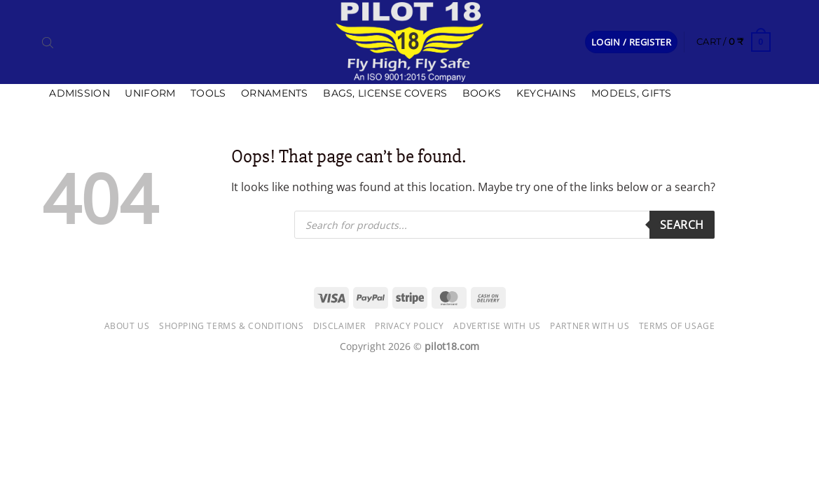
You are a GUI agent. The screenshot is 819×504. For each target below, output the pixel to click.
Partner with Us (590, 326)
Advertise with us (497, 326)
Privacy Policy (409, 326)
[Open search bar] (48, 42)
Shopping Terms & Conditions (232, 326)
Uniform (150, 93)
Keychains (546, 93)
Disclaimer (339, 326)
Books (482, 93)
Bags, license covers (385, 93)
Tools (208, 93)
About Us (127, 326)
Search (682, 225)
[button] (631, 42)
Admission (80, 93)
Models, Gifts (632, 93)
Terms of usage (677, 326)
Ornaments (275, 93)
